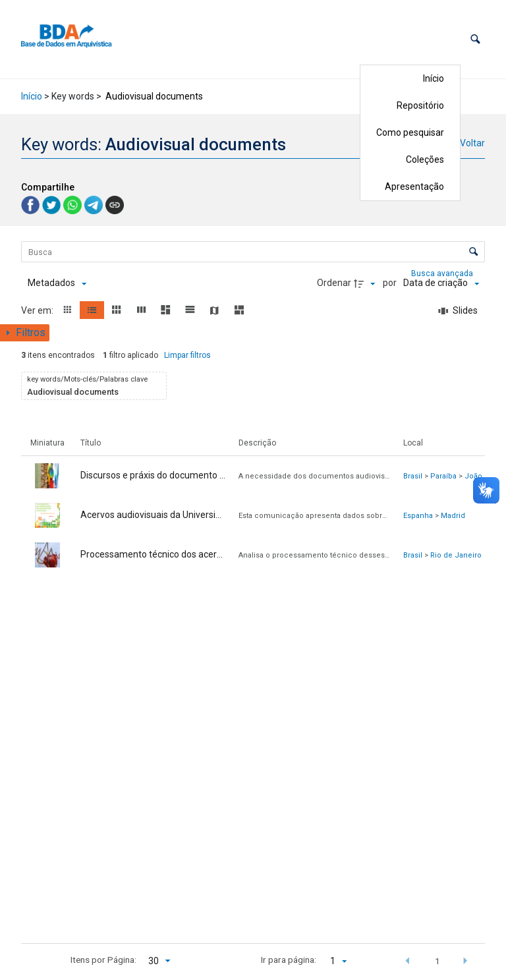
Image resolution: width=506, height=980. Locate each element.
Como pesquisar (410, 132)
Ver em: (38, 310)
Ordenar (334, 283)
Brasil (413, 476)
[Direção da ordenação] (366, 283)
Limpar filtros (187, 355)
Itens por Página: (103, 960)
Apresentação (414, 187)
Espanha (418, 516)
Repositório (420, 105)
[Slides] (459, 311)
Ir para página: (289, 960)
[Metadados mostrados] (57, 283)
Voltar (472, 143)
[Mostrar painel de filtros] (25, 333)
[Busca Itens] (253, 252)
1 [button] (437, 961)
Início (434, 78)
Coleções (425, 159)
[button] (475, 39)
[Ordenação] (441, 283)
